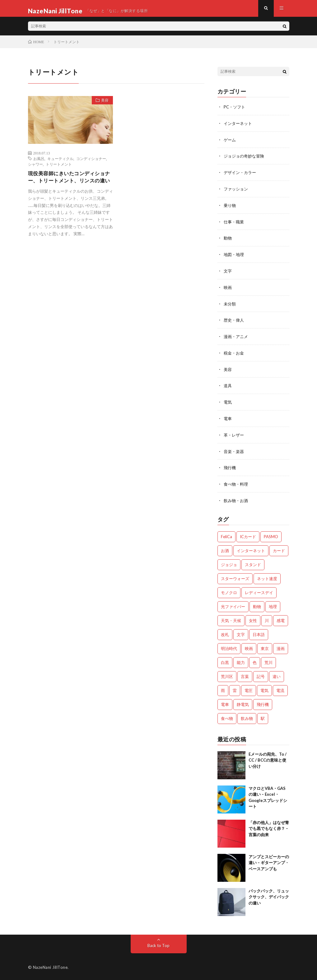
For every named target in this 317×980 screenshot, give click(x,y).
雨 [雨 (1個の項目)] (223, 689)
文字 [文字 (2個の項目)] (241, 633)
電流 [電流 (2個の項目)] (280, 689)
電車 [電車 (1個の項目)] (225, 703)
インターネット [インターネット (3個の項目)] (251, 549)
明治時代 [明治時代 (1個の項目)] (229, 647)
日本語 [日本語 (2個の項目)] (259, 633)
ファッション (237, 192)
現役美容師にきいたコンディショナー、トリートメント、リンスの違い (68, 187)
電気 (228, 403)
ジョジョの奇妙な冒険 (245, 160)
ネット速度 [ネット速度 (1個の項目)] (267, 577)
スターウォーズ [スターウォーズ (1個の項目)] (235, 577)
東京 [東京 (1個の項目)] (265, 647)
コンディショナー (91, 163)
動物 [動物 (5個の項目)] (257, 605)
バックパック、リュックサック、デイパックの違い (269, 896)
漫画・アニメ (237, 338)
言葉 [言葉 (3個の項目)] (245, 675)
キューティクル (60, 163)
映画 (228, 289)
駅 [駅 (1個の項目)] (263, 717)
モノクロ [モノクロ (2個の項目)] (229, 591)
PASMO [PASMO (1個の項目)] (271, 535)
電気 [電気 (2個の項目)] (264, 689)
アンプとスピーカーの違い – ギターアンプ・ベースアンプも (269, 861)
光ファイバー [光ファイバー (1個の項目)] (233, 605)
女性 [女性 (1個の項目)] (253, 619)
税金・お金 (235, 354)
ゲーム (230, 144)
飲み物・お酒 (237, 499)
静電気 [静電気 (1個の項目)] (243, 703)
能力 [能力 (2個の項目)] (241, 661)
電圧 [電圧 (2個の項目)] (249, 689)
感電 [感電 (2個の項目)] (281, 619)
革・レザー (235, 435)
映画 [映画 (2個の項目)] (249, 647)
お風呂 (39, 163)
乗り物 (230, 209)
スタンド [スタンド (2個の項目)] (253, 563)
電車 (228, 419)
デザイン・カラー (241, 176)
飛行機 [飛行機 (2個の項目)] (263, 703)
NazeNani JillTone (50, 966)
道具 (228, 386)
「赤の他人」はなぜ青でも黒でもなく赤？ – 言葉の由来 (269, 827)
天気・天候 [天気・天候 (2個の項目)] (231, 619)
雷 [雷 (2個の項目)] (235, 689)
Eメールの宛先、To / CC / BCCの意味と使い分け (268, 759)
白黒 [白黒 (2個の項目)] (225, 661)
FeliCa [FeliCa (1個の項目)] (226, 535)
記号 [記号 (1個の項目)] (261, 675)
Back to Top (158, 944)
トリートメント (59, 169)
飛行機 (230, 467)
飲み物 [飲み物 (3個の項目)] (247, 717)
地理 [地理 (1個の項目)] (273, 605)
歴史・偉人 (235, 322)
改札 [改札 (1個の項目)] (225, 633)
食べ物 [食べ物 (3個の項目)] (227, 717)
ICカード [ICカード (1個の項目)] (248, 535)
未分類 (230, 306)
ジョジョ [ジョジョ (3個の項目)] (229, 563)
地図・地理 (235, 257)
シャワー (35, 169)
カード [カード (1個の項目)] (279, 549)
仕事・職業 (235, 225)
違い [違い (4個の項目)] (277, 675)
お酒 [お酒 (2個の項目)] (225, 549)
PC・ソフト (235, 112)
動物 (228, 241)
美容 (103, 106)
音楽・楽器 (235, 451)
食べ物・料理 (237, 483)
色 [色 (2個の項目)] (255, 661)
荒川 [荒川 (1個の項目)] (268, 661)
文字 (228, 273)
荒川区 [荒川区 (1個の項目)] (227, 675)
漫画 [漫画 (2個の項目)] (281, 647)
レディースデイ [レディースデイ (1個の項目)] (259, 591)
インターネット (239, 128)
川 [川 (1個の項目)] (267, 619)
